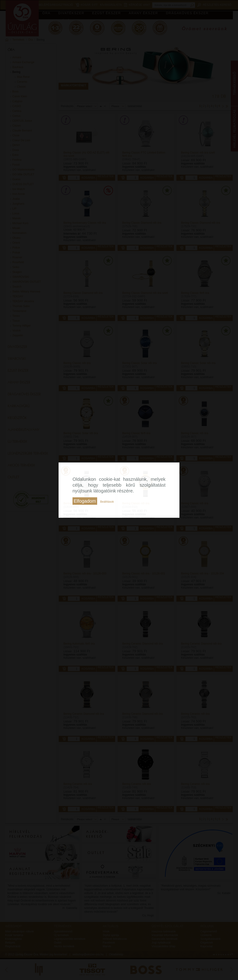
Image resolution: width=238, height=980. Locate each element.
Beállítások (107, 502)
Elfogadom (85, 501)
